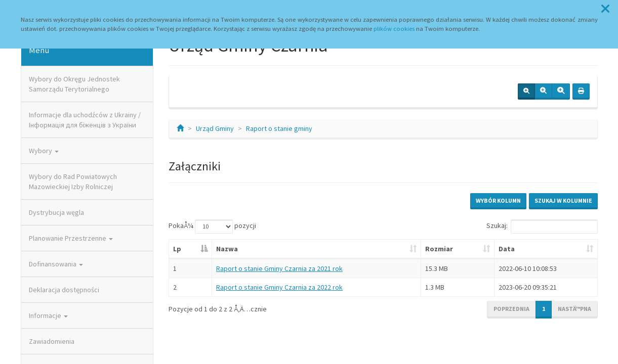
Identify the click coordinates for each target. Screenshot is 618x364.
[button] (605, 9)
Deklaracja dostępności (64, 290)
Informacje (48, 315)
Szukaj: (542, 226)
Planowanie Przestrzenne (71, 238)
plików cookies (394, 29)
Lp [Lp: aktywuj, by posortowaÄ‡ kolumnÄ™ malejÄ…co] (177, 249)
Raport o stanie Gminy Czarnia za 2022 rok (279, 287)
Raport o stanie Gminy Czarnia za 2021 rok (279, 268)
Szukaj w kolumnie (563, 200)
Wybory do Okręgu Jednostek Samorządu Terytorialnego (74, 84)
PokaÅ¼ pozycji (212, 226)
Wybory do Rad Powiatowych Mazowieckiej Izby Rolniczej (73, 181)
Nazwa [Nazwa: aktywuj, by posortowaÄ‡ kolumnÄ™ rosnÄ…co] (227, 249)
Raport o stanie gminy (279, 128)
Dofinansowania (56, 264)
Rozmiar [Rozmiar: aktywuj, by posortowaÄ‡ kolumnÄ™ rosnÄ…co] (439, 249)
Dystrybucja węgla (56, 212)
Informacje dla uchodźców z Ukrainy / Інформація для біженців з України (85, 120)
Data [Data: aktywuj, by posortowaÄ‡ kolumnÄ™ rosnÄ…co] (507, 249)
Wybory (44, 151)
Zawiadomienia (52, 341)
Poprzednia (511, 309)
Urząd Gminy (215, 128)
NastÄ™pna (574, 309)
